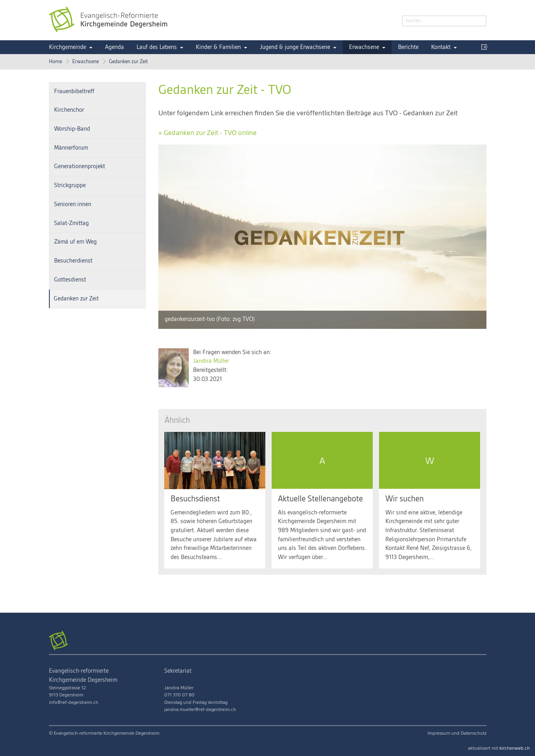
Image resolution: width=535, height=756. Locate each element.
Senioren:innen (73, 204)
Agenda (115, 47)
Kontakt (441, 47)
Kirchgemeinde (68, 47)
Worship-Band (72, 129)
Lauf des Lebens (157, 47)
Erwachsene (364, 47)
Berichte (408, 47)
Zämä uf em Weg (75, 242)
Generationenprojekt (80, 167)
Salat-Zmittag (71, 223)
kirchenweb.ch (515, 748)
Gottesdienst (70, 280)
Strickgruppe (70, 186)
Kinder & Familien (218, 47)
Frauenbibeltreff (74, 92)
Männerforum (71, 148)
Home (55, 62)
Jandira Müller (211, 361)
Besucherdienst (73, 261)
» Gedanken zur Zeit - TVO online (207, 133)
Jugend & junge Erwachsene (295, 47)
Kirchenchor (69, 110)
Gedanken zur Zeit (129, 62)
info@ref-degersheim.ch (74, 703)
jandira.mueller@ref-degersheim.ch (200, 710)
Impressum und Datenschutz (457, 733)
